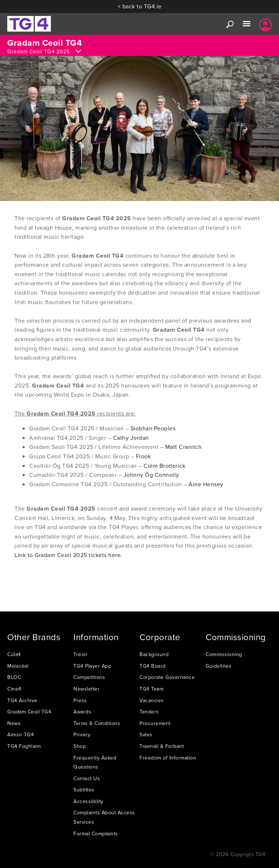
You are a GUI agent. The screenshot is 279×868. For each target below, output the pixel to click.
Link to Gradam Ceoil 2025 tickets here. (68, 555)
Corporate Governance (167, 677)
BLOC (14, 677)
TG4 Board (153, 666)
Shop (80, 746)
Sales (146, 734)
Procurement (155, 723)
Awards (82, 712)
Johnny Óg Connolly (151, 475)
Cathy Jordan (131, 438)
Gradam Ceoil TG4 (29, 712)
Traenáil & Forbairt (162, 746)
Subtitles (84, 790)
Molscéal (18, 666)
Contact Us (87, 778)
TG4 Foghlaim (24, 746)
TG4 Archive (22, 700)
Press (80, 700)
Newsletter (86, 689)
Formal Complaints (96, 834)
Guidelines (219, 666)
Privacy (82, 734)
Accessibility (88, 801)
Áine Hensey (206, 484)
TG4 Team (151, 689)
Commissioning (224, 654)
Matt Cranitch (184, 447)
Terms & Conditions (97, 723)
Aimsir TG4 (21, 734)
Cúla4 (14, 654)
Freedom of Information (168, 758)
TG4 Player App (92, 666)
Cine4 (14, 689)
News (14, 723)
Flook (143, 456)
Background (154, 654)
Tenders (149, 712)
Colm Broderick (164, 466)
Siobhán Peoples (153, 428)
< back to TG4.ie (140, 6)
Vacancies (152, 700)
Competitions (89, 677)
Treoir (80, 654)
